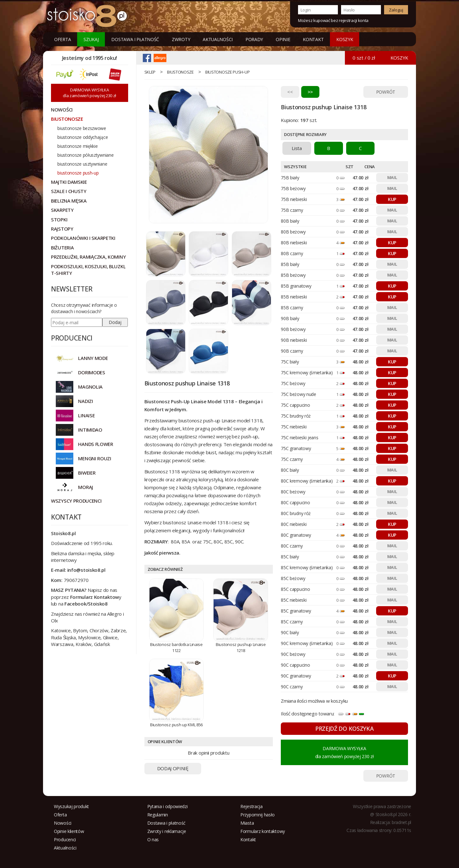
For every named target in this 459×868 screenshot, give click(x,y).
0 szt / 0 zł (364, 58)
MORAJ (86, 487)
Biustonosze (180, 72)
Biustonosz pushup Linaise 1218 (241, 647)
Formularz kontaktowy (263, 831)
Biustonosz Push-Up (167, 401)
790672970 (76, 580)
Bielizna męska (69, 201)
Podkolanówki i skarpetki (83, 238)
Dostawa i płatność (135, 39)
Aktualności (218, 39)
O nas (153, 839)
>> (310, 92)
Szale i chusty (69, 191)
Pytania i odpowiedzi (168, 806)
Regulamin (158, 815)
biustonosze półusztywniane (85, 155)
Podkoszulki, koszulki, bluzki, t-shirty (88, 270)
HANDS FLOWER (95, 444)
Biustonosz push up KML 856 (176, 725)
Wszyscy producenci (76, 501)
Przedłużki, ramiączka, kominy (88, 257)
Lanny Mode (93, 358)
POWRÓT (386, 92)
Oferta (62, 39)
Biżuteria (62, 247)
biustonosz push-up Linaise (207, 420)
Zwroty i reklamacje (167, 831)
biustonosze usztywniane (82, 164)
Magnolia (90, 387)
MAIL (392, 177)
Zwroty (181, 39)
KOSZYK (345, 39)
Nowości (63, 823)
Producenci (65, 839)
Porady (254, 39)
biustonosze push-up (227, 72)
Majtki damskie (69, 182)
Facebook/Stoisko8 (86, 604)
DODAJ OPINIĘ (173, 768)
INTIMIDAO (90, 430)
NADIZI (85, 401)
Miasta (247, 823)
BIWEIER (87, 473)
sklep (150, 72)
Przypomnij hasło (258, 815)
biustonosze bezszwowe (82, 128)
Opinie (283, 39)
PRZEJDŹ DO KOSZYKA (345, 728)
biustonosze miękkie (77, 146)
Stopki (59, 219)
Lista (297, 148)
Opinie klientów (69, 831)
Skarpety (62, 210)
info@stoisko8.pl (86, 570)
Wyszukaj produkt (71, 806)
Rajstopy (62, 229)
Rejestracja (251, 806)
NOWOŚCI (62, 110)
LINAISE (86, 415)
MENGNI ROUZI (95, 458)
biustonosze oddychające (83, 137)
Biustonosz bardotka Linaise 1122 (176, 647)
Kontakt (313, 39)
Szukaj (91, 39)
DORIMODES (91, 372)
